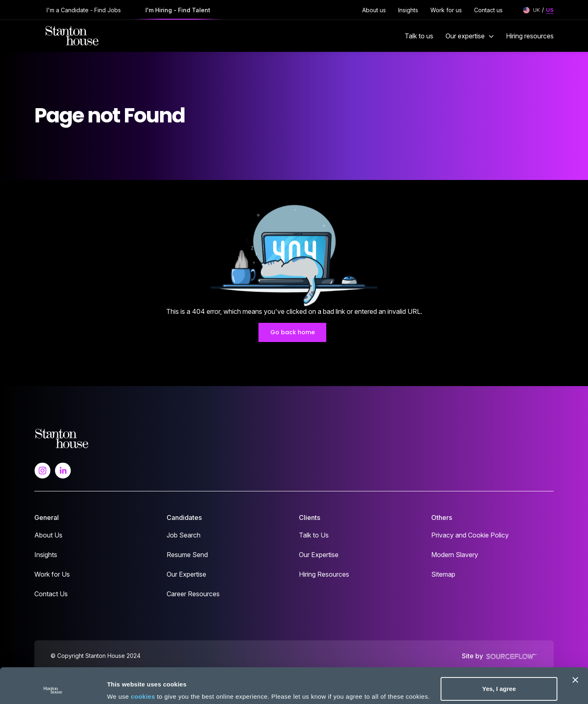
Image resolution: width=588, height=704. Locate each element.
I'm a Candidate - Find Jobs (84, 10)
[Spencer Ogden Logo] (62, 438)
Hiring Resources (324, 574)
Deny (499, 682)
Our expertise (470, 36)
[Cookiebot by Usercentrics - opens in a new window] (53, 688)
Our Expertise (186, 574)
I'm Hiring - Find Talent (178, 10)
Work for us (446, 10)
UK (536, 10)
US (550, 10)
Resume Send (187, 555)
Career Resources (193, 594)
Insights (408, 10)
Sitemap (443, 574)
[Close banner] (575, 647)
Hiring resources (530, 36)
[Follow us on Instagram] (42, 470)
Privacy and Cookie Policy (470, 535)
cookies (143, 663)
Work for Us (52, 574)
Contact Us (51, 594)
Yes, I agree (499, 656)
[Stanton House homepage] (72, 36)
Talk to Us (314, 535)
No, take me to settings (141, 685)
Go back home (293, 332)
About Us (48, 535)
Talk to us (419, 36)
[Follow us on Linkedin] (63, 470)
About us (374, 10)
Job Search (184, 535)
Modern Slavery (455, 555)
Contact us (488, 10)
